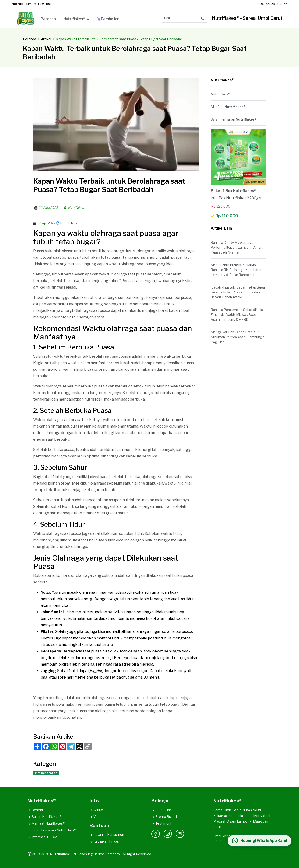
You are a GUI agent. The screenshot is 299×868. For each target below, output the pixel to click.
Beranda (29, 39)
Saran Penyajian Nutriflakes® (52, 830)
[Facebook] (156, 834)
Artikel (46, 39)
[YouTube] (180, 834)
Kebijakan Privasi (105, 841)
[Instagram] (168, 834)
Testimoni (161, 823)
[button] (77, 20)
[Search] (203, 18)
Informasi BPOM (42, 837)
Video (96, 817)
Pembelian (162, 810)
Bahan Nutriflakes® (45, 817)
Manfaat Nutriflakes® (46, 823)
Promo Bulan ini (165, 817)
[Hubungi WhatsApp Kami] (259, 841)
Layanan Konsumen (107, 835)
